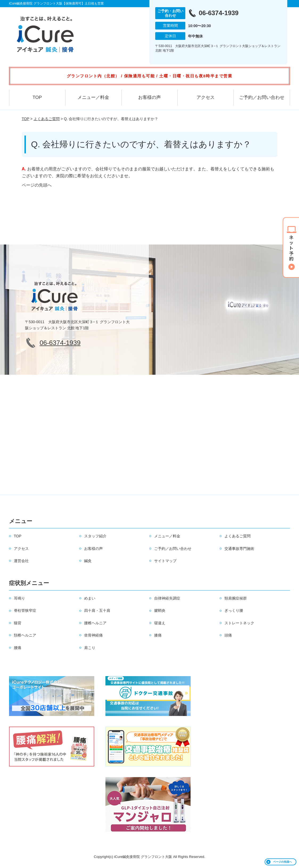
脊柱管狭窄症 (25, 610)
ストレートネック (239, 623)
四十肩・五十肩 (97, 610)
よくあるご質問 (47, 119)
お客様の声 (149, 97)
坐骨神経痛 (93, 635)
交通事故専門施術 (239, 549)
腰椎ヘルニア (95, 623)
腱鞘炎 (160, 610)
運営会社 (21, 561)
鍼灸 (88, 561)
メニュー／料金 (93, 97)
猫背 (18, 623)
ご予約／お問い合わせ (262, 97)
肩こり (90, 648)
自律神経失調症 (167, 598)
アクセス (206, 97)
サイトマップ (165, 561)
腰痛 (18, 648)
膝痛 (158, 635)
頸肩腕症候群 (236, 598)
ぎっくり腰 (234, 610)
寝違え (160, 623)
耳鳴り (19, 598)
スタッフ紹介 (95, 536)
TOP (37, 97)
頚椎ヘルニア (25, 635)
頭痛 (228, 635)
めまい (90, 598)
